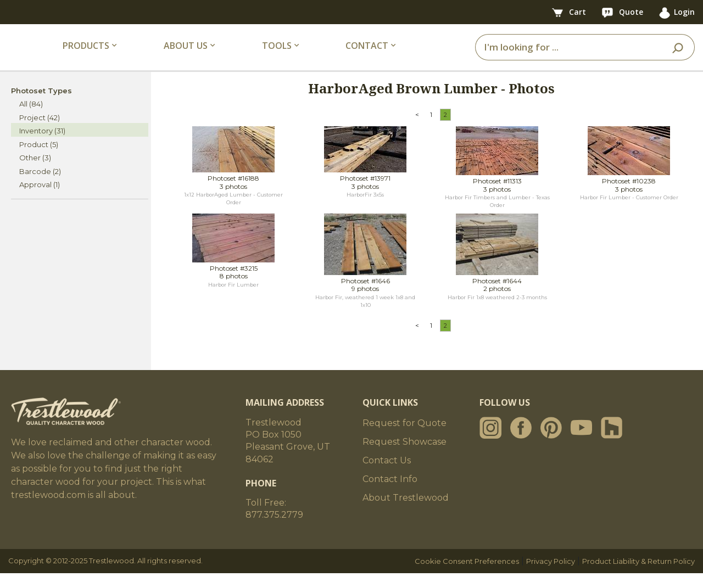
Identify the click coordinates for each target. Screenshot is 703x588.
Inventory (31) (42, 146)
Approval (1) (40, 200)
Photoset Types (41, 105)
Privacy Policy (551, 576)
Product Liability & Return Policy (638, 576)
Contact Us (387, 475)
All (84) (31, 119)
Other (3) (35, 173)
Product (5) (39, 159)
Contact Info (390, 494)
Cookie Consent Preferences (467, 576)
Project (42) (40, 132)
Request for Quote (404, 438)
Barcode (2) (40, 186)
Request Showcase (404, 457)
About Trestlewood (406, 513)
